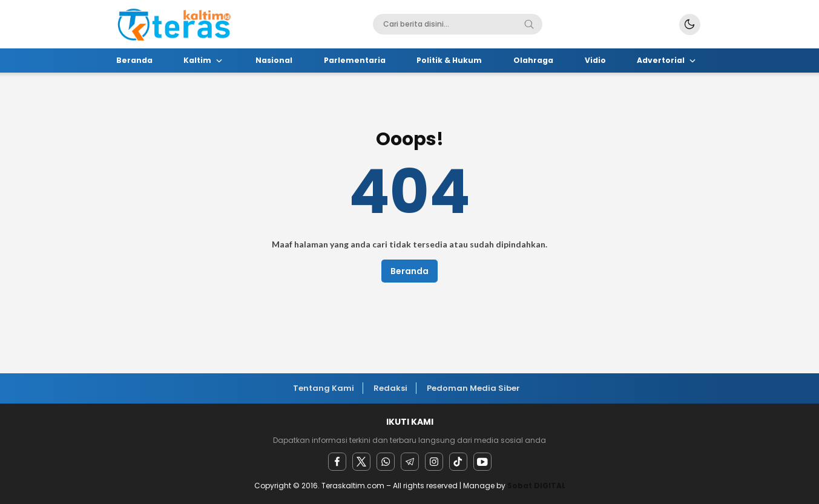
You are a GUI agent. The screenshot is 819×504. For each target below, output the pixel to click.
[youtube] (482, 462)
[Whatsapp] (386, 462)
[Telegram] (410, 462)
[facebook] (337, 462)
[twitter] (361, 462)
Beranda (409, 271)
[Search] (529, 24)
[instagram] (434, 462)
